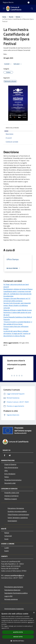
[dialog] (18, 627)
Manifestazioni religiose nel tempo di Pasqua (18, 289)
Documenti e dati (10, 483)
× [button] (34, 613)
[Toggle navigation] (4, 8)
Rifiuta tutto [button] (18, 637)
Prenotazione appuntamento (14, 587)
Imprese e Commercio (11, 496)
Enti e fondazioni (10, 474)
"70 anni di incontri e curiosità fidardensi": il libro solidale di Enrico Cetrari (18, 323)
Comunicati (8, 536)
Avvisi (6, 539)
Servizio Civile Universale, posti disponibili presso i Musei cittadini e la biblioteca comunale (17, 305)
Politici (7, 477)
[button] (18, 641)
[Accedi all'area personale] (29, 2)
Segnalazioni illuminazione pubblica (16, 593)
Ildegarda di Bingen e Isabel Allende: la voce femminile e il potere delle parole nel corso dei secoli (18, 312)
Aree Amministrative (11, 468)
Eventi (7, 551)
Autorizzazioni (12, 521)
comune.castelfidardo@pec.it (14, 576)
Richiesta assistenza (11, 599)
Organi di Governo (10, 464)
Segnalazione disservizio (12, 590)
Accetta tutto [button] (18, 632)
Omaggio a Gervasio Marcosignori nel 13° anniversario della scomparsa (17, 300)
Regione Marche (8, 2)
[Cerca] (32, 9)
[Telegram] (10, 455)
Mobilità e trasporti (11, 499)
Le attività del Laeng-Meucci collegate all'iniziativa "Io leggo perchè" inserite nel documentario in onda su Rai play (17, 333)
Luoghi (7, 548)
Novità (11, 17)
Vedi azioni (18, 64)
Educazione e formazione (16, 508)
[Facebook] (5, 455)
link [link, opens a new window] (8, 628)
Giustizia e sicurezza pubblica (17, 511)
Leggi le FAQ (8, 596)
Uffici (6, 471)
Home (4, 17)
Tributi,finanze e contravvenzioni (18, 514)
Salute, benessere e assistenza (18, 518)
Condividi (8, 64)
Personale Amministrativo (13, 480)
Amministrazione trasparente (14, 609)
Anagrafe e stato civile (12, 493)
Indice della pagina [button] (12, 128)
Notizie (18, 17)
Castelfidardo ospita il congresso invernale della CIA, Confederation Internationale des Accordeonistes (17, 294)
